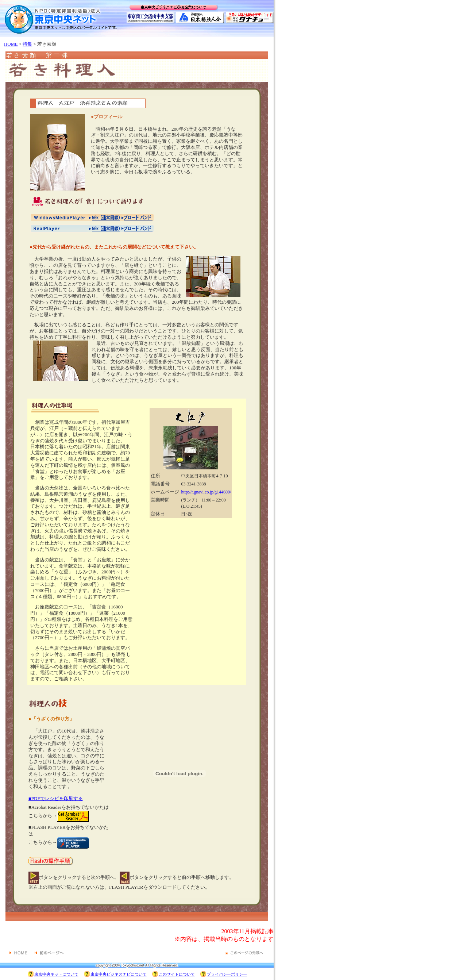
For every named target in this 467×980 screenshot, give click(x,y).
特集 (27, 44)
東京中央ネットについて (56, 974)
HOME (11, 44)
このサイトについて (177, 974)
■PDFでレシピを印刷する (56, 798)
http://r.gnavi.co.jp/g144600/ (206, 492)
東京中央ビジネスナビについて (119, 974)
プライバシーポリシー (227, 974)
